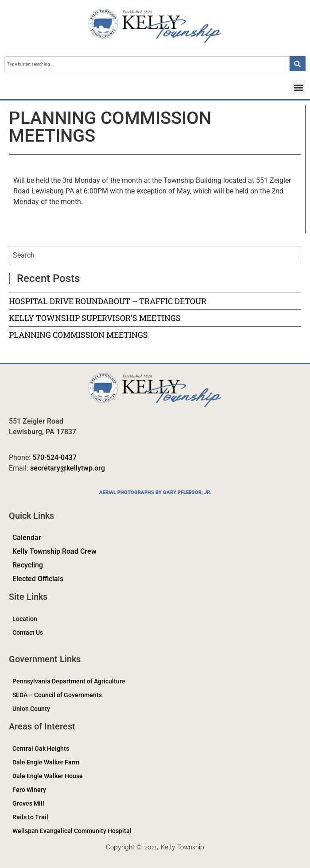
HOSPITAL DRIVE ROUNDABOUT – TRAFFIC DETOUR (108, 301)
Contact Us (28, 633)
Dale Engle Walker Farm (46, 762)
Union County (31, 709)
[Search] (298, 64)
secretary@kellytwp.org (68, 468)
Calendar (27, 538)
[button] (298, 87)
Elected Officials (38, 579)
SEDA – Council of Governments (57, 695)
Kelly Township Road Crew (54, 551)
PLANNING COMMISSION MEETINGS (78, 335)
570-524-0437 (54, 457)
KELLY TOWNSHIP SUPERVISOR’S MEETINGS (95, 318)
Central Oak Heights (41, 748)
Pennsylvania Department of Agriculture (69, 681)
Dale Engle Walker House (48, 776)
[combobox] (147, 64)
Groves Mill (28, 803)
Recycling (28, 565)
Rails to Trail (30, 817)
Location (25, 619)
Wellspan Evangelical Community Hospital (72, 831)
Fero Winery (29, 790)
